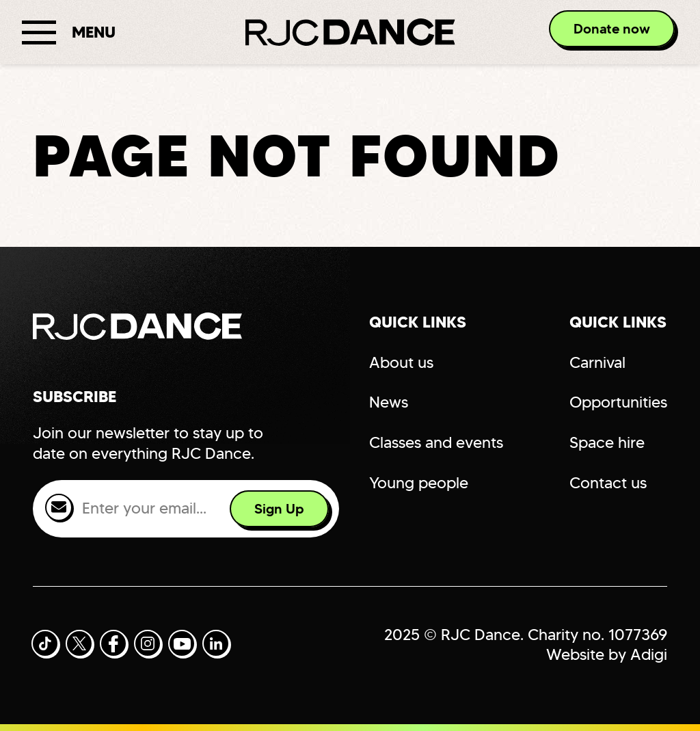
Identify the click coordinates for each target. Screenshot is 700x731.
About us (401, 362)
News (389, 402)
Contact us (608, 483)
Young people (419, 483)
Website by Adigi (607, 654)
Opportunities (618, 402)
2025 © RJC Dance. (454, 635)
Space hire (607, 442)
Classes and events (436, 442)
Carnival (597, 362)
